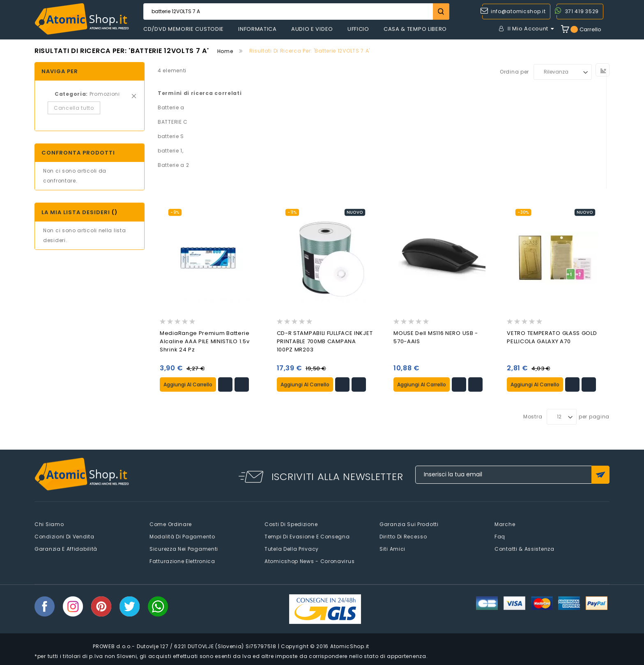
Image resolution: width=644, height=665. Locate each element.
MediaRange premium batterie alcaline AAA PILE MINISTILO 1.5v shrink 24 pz (205, 341)
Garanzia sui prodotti (409, 524)
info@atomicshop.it (518, 11)
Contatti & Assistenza (524, 548)
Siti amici (392, 548)
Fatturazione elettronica (182, 561)
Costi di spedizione (291, 524)
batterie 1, (171, 151)
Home (225, 51)
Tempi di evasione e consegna (307, 536)
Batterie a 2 (173, 165)
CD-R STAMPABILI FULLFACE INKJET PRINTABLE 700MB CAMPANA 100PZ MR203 (325, 341)
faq (500, 536)
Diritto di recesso (403, 536)
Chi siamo (49, 524)
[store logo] (82, 19)
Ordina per (514, 72)
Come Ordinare (171, 524)
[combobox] (296, 12)
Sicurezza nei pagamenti (184, 548)
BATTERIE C (173, 122)
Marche (505, 524)
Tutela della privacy (292, 548)
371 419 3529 (582, 11)
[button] (225, 384)
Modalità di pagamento (182, 536)
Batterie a (171, 107)
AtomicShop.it (350, 646)
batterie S (171, 136)
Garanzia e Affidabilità (66, 548)
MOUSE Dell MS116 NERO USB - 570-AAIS (436, 337)
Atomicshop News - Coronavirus (309, 561)
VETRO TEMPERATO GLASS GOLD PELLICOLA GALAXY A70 (552, 337)
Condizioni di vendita (64, 536)
